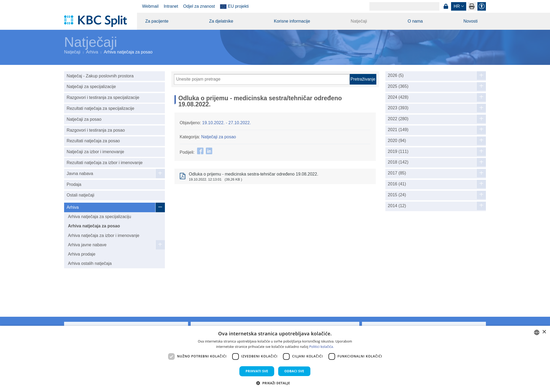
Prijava (446, 6)
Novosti (470, 21)
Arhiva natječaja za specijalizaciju (99, 217)
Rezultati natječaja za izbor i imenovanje (105, 163)
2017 (397, 173)
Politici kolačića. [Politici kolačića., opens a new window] (322, 347)
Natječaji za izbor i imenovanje (95, 152)
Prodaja (74, 184)
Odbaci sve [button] (294, 371)
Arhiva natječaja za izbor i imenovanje (104, 235)
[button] (275, 383)
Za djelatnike (221, 21)
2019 (398, 152)
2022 (398, 119)
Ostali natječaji (81, 195)
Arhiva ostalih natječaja (90, 263)
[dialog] (275, 359)
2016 (397, 184)
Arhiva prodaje (82, 254)
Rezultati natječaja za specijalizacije (101, 108)
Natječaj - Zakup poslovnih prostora (100, 76)
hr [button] (457, 6)
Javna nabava (80, 174)
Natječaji (359, 21)
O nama (415, 21)
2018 (398, 162)
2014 (397, 206)
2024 (398, 97)
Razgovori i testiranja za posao (96, 130)
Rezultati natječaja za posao (93, 141)
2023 (398, 108)
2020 (397, 141)
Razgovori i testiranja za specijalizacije (103, 97)
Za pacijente (157, 21)
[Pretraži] (262, 79)
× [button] (544, 332)
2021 (398, 130)
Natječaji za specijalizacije (91, 87)
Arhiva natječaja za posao (94, 226)
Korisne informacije (292, 21)
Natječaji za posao (84, 119)
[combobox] (537, 332)
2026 (396, 76)
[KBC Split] (98, 21)
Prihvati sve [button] (257, 371)
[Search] (404, 6)
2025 (398, 86)
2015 (397, 195)
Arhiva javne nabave (87, 245)
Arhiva (92, 52)
